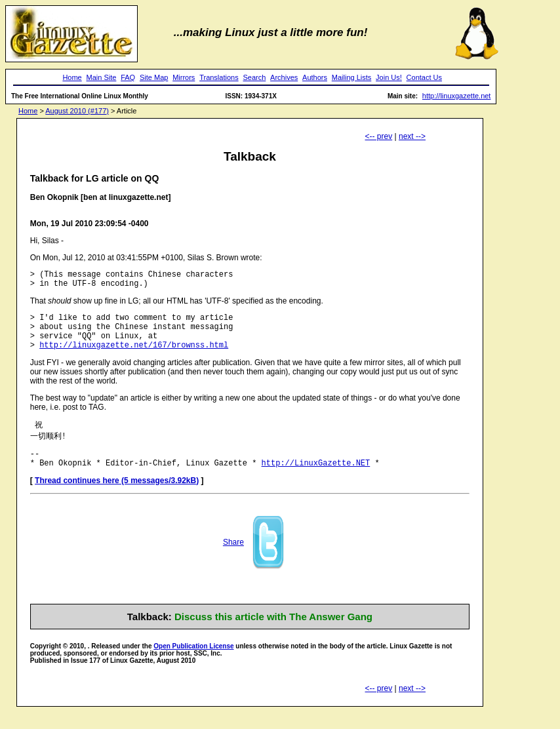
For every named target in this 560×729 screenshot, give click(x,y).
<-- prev (379, 136)
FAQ (128, 77)
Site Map (154, 77)
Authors (315, 77)
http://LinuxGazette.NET (316, 480)
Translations (219, 77)
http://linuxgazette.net (457, 96)
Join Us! (389, 77)
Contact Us (424, 77)
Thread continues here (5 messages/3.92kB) (117, 498)
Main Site (102, 77)
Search (254, 77)
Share (233, 559)
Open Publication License (193, 663)
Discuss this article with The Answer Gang (273, 634)
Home (72, 77)
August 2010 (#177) (77, 111)
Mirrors (184, 77)
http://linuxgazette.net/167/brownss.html (134, 356)
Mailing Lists (352, 77)
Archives (284, 77)
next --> (412, 136)
